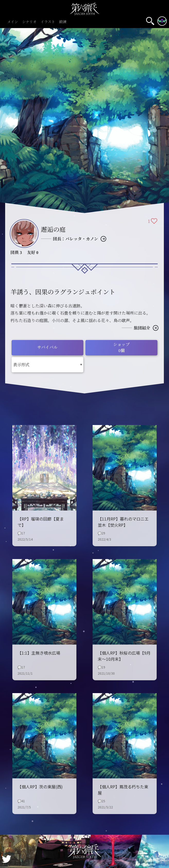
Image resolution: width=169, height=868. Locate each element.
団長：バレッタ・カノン (75, 239)
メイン (13, 22)
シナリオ (29, 22)
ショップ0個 (121, 347)
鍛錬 (63, 22)
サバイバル (47, 347)
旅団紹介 (142, 328)
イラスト (48, 22)
